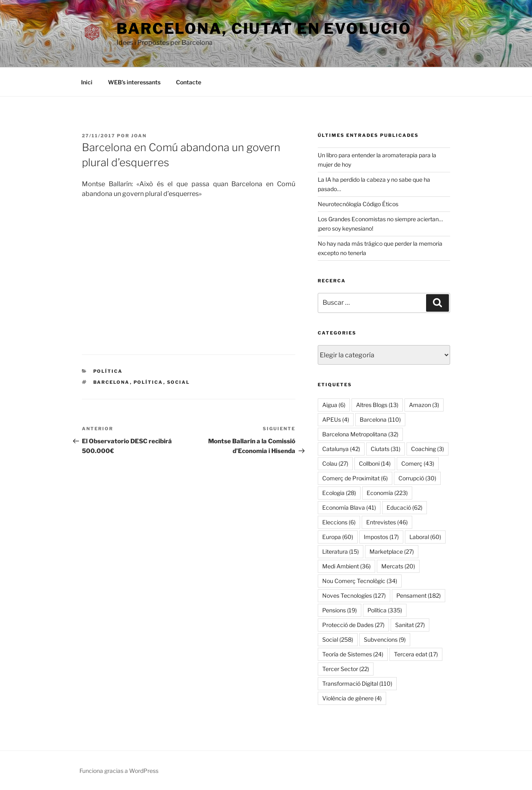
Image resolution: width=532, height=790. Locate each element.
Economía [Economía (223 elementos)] (387, 493)
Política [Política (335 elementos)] (385, 610)
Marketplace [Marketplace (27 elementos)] (392, 551)
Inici (87, 82)
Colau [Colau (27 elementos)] (335, 463)
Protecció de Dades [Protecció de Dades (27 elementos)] (353, 625)
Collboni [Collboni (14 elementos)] (375, 463)
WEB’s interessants (134, 82)
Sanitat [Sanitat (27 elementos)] (410, 625)
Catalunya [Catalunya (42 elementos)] (341, 449)
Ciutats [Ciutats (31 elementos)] (386, 449)
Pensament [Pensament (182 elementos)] (419, 595)
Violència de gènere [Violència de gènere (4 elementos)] (352, 698)
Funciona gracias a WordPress (119, 771)
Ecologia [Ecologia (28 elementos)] (339, 493)
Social (179, 382)
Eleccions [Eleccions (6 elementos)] (339, 522)
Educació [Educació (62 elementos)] (404, 507)
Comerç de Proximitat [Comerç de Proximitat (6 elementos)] (355, 478)
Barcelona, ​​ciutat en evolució (264, 29)
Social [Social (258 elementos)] (338, 639)
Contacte (189, 82)
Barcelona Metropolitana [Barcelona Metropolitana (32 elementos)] (360, 434)
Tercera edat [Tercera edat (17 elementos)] (416, 654)
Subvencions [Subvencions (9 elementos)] (385, 639)
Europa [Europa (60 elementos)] (338, 537)
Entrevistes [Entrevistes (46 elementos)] (387, 522)
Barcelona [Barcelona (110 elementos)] (380, 419)
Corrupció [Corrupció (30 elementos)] (417, 478)
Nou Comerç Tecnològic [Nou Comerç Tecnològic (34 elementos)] (360, 581)
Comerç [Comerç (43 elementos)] (418, 463)
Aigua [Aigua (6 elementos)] (334, 405)
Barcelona (112, 382)
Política (108, 371)
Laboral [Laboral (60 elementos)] (425, 537)
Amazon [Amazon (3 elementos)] (424, 405)
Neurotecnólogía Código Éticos (358, 204)
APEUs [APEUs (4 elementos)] (336, 419)
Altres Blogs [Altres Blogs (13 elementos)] (377, 405)
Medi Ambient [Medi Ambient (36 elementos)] (346, 566)
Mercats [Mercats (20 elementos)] (398, 566)
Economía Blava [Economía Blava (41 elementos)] (349, 507)
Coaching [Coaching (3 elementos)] (428, 449)
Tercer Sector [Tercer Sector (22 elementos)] (346, 669)
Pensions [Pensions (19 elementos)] (340, 610)
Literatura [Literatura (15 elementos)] (341, 551)
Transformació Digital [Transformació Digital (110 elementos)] (357, 683)
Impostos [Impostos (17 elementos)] (381, 537)
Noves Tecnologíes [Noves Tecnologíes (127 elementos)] (354, 595)
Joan (139, 136)
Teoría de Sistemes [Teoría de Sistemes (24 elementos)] (353, 654)
